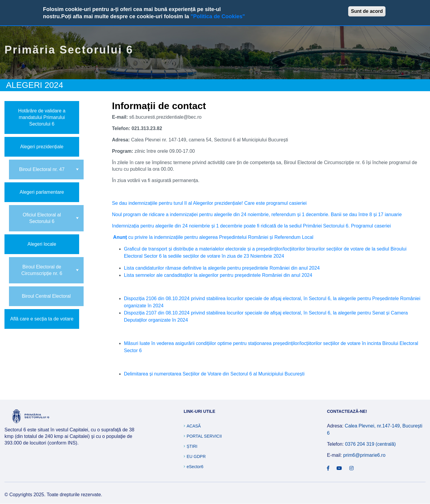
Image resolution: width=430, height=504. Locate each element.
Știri (192, 446)
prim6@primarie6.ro (364, 455)
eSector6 (195, 467)
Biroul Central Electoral (46, 296)
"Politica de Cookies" (218, 16)
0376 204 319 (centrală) (370, 444)
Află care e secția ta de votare (42, 319)
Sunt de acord (367, 11)
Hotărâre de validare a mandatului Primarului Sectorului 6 (42, 117)
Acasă (194, 426)
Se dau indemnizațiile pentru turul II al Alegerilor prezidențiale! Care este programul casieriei (209, 203)
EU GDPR (196, 456)
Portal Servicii (204, 436)
